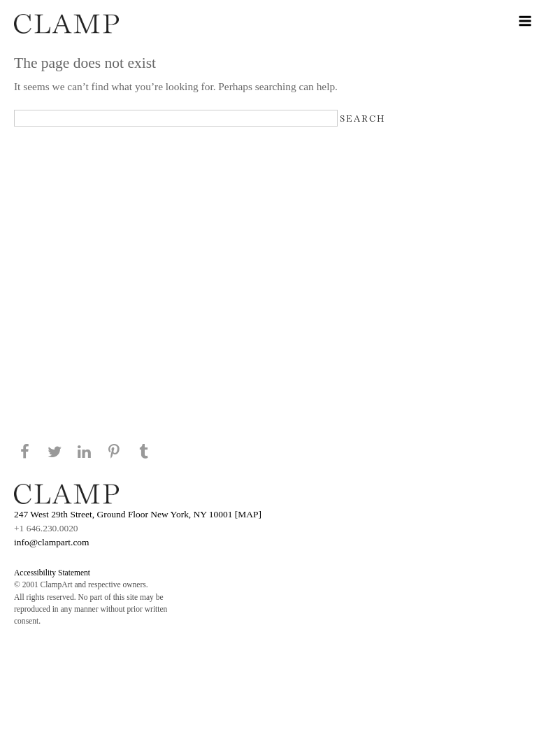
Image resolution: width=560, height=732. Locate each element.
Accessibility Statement (52, 573)
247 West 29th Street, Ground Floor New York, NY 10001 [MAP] (138, 514)
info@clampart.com (52, 542)
